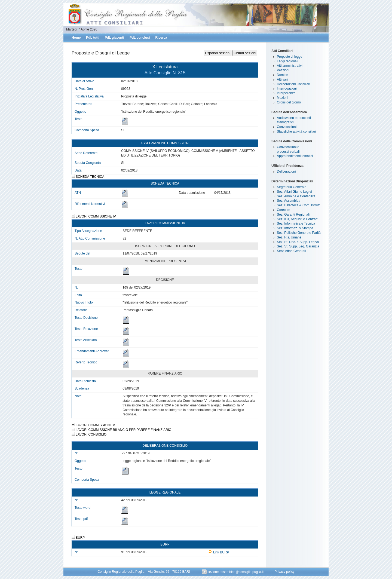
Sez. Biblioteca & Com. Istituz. (299, 205)
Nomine (282, 75)
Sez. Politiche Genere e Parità (299, 233)
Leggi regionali (287, 61)
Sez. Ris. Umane (289, 237)
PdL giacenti (114, 38)
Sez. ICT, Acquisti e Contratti (298, 219)
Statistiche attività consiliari (296, 131)
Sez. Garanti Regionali (293, 215)
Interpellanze (286, 93)
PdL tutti (93, 38)
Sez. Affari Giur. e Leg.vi (294, 192)
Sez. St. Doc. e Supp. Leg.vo (298, 242)
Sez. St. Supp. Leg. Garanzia (298, 246)
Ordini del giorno (289, 102)
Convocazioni (287, 127)
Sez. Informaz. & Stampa (295, 228)
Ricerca (161, 38)
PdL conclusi (140, 38)
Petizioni (283, 70)
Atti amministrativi (290, 66)
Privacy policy (284, 572)
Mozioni (282, 98)
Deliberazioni (286, 171)
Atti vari (282, 79)
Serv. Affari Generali (291, 251)
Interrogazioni (287, 88)
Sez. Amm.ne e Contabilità (296, 196)
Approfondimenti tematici (295, 156)
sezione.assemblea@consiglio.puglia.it (233, 572)
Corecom (284, 210)
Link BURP (219, 552)
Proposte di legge (290, 57)
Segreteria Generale (292, 187)
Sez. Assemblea (289, 201)
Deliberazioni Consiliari (293, 84)
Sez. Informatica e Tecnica (296, 223)
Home (76, 38)
